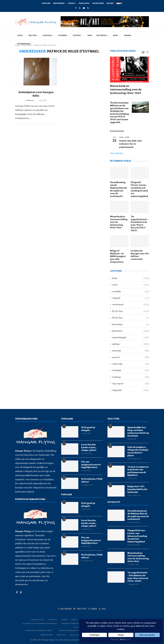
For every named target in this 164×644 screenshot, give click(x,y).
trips (90, 35)
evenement (131, 304)
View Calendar (117, 153)
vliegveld (47, 35)
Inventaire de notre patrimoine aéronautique (40, 623)
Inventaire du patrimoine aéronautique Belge (78, 623)
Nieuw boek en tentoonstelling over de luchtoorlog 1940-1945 (126, 89)
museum (131, 351)
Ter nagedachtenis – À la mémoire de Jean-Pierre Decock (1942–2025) (140, 224)
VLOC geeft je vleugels (88, 429)
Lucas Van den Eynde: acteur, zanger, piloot (89, 447)
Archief (110, 3)
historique (131, 324)
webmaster (30, 100)
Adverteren (98, 3)
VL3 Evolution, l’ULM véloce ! (92, 480)
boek (115, 35)
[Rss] (88, 8)
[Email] (84, 8)
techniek (62, 35)
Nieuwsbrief (59, 3)
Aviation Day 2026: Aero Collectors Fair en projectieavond (130, 144)
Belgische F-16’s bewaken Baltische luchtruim (137, 489)
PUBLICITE (61, 635)
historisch (102, 35)
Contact (72, 3)
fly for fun (131, 311)
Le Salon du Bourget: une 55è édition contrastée (140, 255)
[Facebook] (76, 8)
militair (33, 35)
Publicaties (84, 3)
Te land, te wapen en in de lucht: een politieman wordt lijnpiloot (138, 471)
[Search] (147, 52)
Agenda (127, 35)
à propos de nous (38, 620)
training (131, 377)
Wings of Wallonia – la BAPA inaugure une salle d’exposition (118, 256)
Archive (74, 620)
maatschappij (131, 337)
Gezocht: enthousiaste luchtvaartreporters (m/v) (77, 630)
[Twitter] (80, 8)
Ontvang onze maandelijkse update (39, 630)
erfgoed (131, 298)
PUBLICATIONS (47, 635)
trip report (131, 383)
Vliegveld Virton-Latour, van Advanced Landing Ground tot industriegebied (139, 189)
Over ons (46, 3)
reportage (131, 364)
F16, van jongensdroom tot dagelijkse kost (91, 465)
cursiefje (131, 291)
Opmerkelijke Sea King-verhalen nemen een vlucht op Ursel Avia (138, 432)
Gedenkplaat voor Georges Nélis (36, 94)
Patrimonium (24, 44)
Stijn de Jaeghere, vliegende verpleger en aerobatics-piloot (138, 451)
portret (77, 35)
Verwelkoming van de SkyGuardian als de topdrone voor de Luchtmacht (119, 189)
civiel (20, 35)
